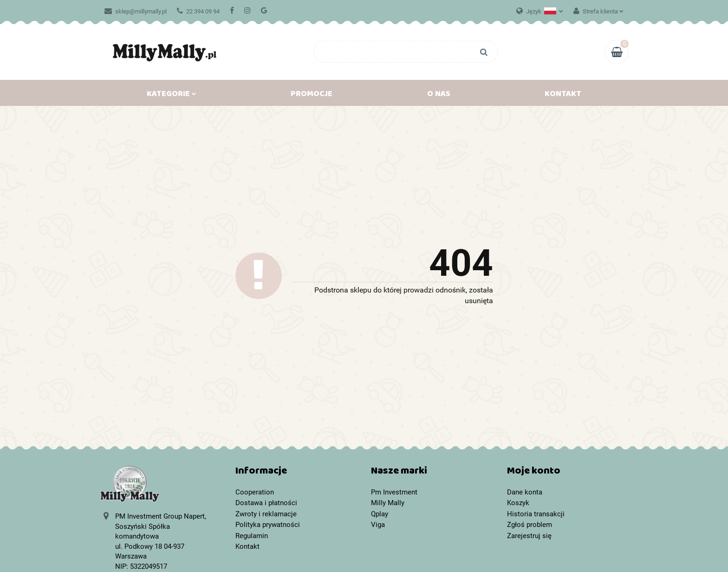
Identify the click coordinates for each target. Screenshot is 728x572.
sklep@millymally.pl (136, 11)
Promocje (312, 96)
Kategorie (172, 96)
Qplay (380, 514)
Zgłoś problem (530, 525)
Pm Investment (394, 492)
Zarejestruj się (529, 536)
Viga (378, 525)
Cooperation (255, 492)
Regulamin (252, 536)
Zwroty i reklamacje (266, 514)
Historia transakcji (536, 514)
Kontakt (563, 96)
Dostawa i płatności (266, 503)
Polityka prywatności (268, 525)
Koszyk (518, 503)
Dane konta (525, 492)
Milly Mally (388, 503)
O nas (439, 96)
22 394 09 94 (198, 11)
